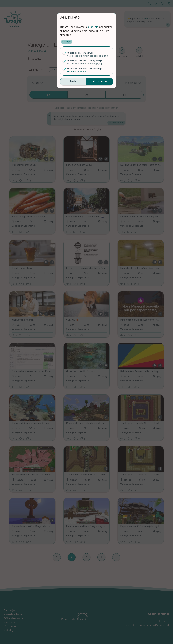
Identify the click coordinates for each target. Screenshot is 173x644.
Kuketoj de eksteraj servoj (80, 53)
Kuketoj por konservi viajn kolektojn (85, 69)
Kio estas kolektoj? (76, 72)
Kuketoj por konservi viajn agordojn (85, 61)
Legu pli (67, 42)
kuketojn (93, 27)
